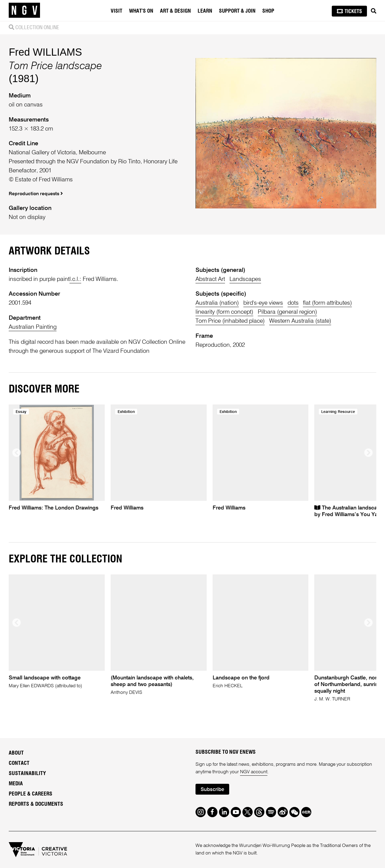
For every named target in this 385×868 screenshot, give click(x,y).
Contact (19, 763)
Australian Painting (33, 327)
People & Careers (31, 794)
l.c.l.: (75, 279)
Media (16, 784)
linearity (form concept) (224, 312)
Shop (268, 11)
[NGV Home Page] (24, 11)
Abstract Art (210, 279)
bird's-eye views (263, 303)
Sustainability (27, 774)
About (16, 753)
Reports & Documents (36, 804)
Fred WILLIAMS (45, 52)
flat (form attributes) (327, 303)
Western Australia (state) (300, 321)
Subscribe (212, 790)
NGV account (254, 772)
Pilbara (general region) (287, 312)
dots (293, 303)
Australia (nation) (217, 303)
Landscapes (245, 279)
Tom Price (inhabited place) (230, 321)
